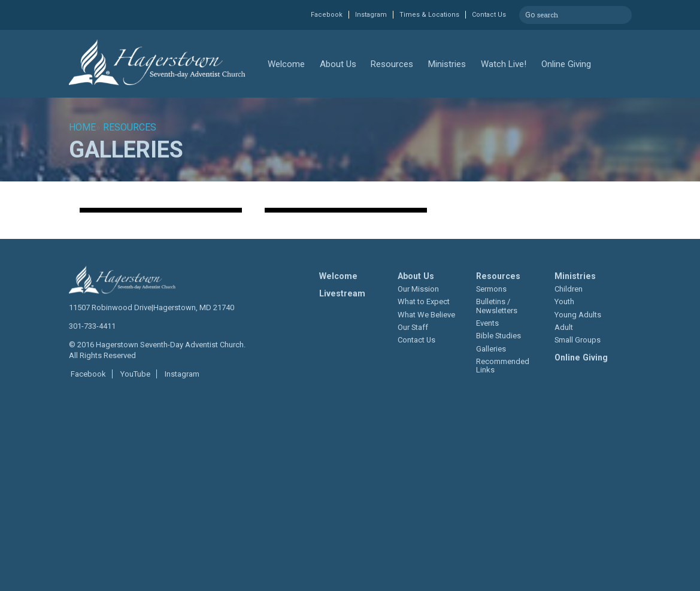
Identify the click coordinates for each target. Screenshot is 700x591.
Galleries (491, 349)
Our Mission (418, 289)
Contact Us (489, 15)
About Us (338, 64)
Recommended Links (503, 366)
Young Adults (578, 315)
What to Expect (424, 301)
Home (82, 127)
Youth (564, 301)
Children (569, 289)
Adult (564, 327)
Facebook (327, 15)
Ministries (447, 64)
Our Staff (413, 327)
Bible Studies (499, 336)
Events (487, 323)
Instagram (371, 15)
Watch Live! (504, 64)
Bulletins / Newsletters (497, 306)
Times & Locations (429, 15)
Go (530, 13)
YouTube (134, 374)
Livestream (342, 293)
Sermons (491, 289)
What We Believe (426, 315)
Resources (392, 64)
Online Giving (566, 64)
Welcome (286, 64)
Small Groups (578, 340)
